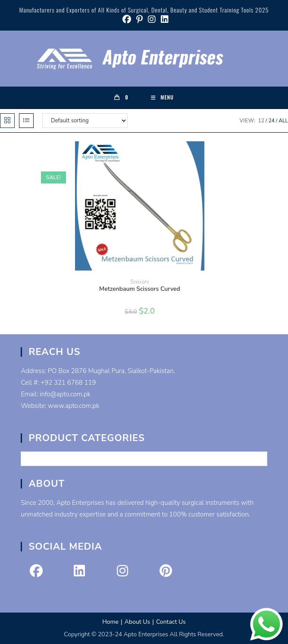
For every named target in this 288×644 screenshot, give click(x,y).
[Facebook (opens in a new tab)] (127, 19)
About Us (137, 622)
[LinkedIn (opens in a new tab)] (163, 19)
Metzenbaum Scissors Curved (140, 289)
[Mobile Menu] (162, 97)
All (283, 121)
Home (110, 622)
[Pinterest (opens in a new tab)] (139, 19)
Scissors (139, 282)
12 (261, 121)
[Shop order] (85, 121)
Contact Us (171, 622)
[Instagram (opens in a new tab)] (152, 19)
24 (271, 121)
